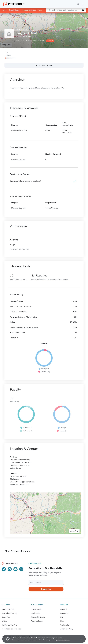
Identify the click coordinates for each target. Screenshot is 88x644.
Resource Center (37, 621)
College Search (36, 609)
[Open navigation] (83, 4)
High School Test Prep (9, 625)
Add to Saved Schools (44, 65)
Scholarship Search (38, 617)
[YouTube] (15, 569)
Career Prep (6, 617)
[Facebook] (10, 569)
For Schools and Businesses (12, 629)
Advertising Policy (67, 629)
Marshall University (29, 10)
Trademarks (65, 625)
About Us (64, 609)
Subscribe (46, 589)
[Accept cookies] (79, 639)
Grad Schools (14, 10)
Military (4, 621)
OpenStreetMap (72, 14)
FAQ (62, 617)
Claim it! (50, 41)
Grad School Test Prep (10, 613)
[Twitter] (4, 569)
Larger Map (7, 45)
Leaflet (60, 14)
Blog (62, 621)
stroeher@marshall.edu (25, 482)
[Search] (78, 4)
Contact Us (64, 613)
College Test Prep (8, 609)
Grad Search (35, 613)
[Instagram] (21, 569)
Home (4, 10)
